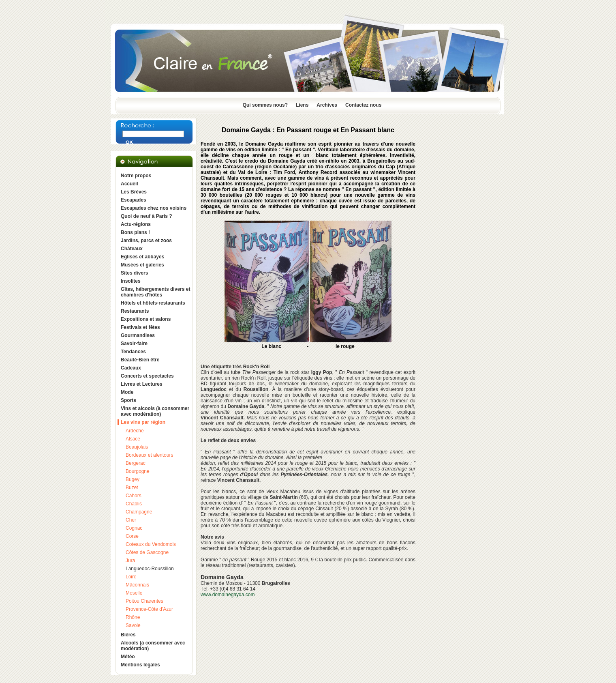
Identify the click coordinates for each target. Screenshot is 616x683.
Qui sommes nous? (265, 105)
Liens (302, 105)
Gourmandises (138, 335)
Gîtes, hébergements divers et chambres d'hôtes (155, 292)
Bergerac (136, 463)
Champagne (139, 512)
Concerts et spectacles (147, 376)
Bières (128, 635)
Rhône (133, 617)
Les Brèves (134, 192)
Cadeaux (131, 368)
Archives (327, 105)
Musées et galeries (142, 265)
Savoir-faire (134, 344)
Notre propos (136, 176)
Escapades (134, 200)
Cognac (134, 528)
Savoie (133, 625)
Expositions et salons (146, 319)
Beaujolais (137, 447)
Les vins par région (143, 422)
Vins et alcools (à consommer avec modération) (155, 411)
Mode (127, 392)
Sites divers (134, 273)
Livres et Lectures (142, 384)
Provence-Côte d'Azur (149, 609)
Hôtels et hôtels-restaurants (153, 303)
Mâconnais (137, 585)
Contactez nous (363, 105)
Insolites (131, 281)
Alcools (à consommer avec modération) (153, 646)
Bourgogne (138, 471)
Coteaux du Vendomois (151, 544)
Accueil (129, 184)
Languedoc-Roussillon (150, 569)
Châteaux (132, 249)
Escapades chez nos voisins (154, 208)
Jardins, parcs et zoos (146, 241)
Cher (131, 520)
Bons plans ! (135, 232)
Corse (132, 536)
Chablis (134, 504)
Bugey (133, 479)
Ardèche (135, 431)
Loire (131, 577)
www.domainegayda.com (228, 595)
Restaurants (135, 311)
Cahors (134, 496)
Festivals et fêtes (140, 327)
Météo (128, 657)
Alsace (133, 439)
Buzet (132, 488)
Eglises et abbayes (142, 257)
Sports (128, 400)
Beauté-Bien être (140, 360)
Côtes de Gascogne (147, 552)
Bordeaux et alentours (149, 455)
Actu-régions (136, 224)
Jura (130, 561)
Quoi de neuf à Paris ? (147, 216)
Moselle (134, 593)
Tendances (133, 352)
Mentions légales (140, 665)
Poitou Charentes (144, 601)
